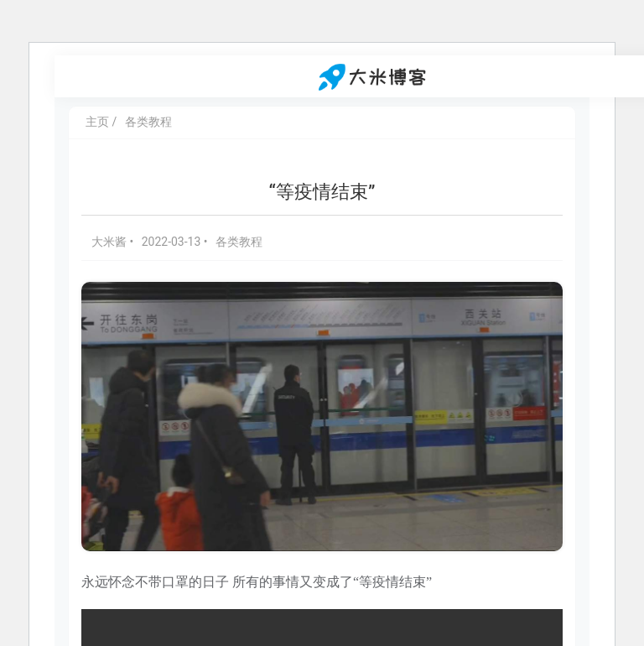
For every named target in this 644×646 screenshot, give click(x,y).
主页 (97, 122)
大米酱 (110, 242)
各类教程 (148, 122)
